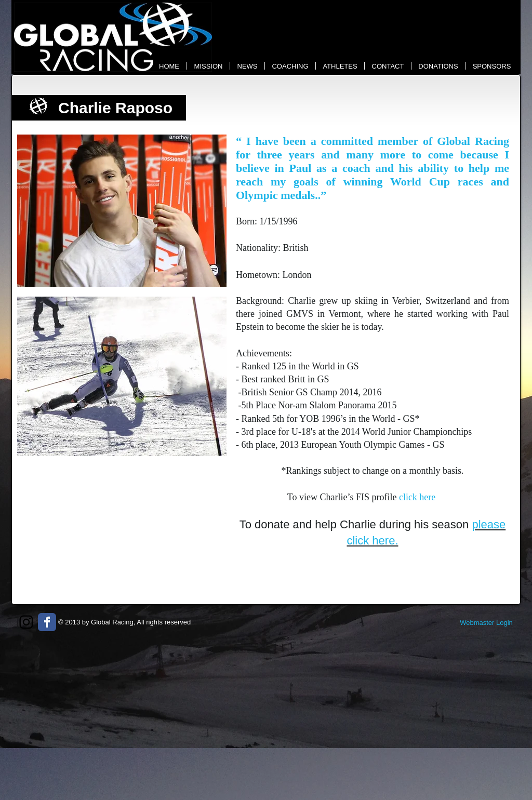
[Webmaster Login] (486, 623)
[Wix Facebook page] (47, 622)
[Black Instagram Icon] (26, 622)
